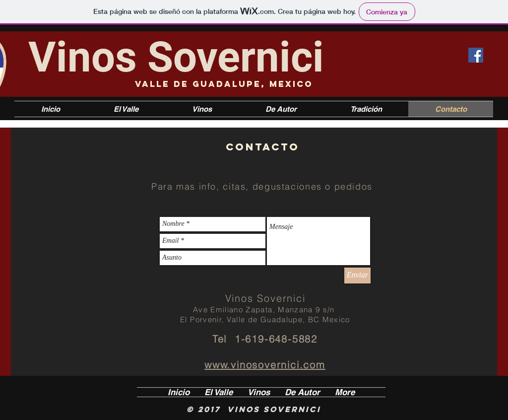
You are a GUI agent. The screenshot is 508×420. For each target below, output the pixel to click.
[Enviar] (357, 276)
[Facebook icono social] (476, 55)
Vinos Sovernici (176, 57)
